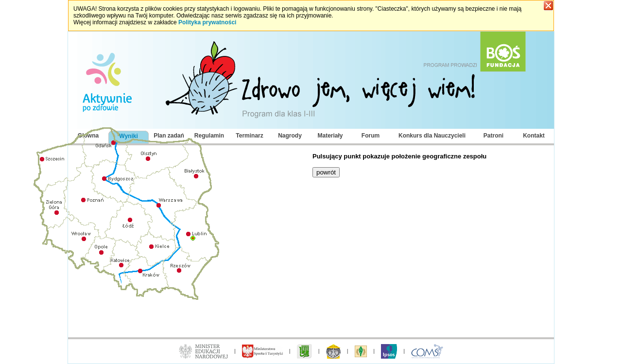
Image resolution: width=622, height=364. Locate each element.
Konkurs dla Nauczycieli (432, 136)
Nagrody (290, 136)
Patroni (493, 136)
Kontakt (534, 136)
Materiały (330, 136)
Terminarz (249, 136)
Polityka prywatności (207, 22)
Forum (371, 136)
